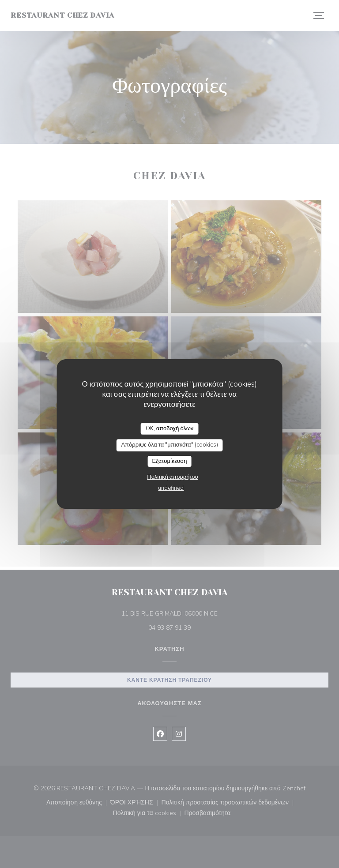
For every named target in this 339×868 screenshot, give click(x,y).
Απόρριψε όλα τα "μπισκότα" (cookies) (169, 445)
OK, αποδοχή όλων (170, 428)
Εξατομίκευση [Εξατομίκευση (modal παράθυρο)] (170, 461)
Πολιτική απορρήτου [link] (172, 477)
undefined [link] (171, 488)
